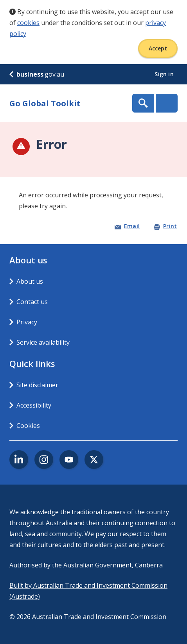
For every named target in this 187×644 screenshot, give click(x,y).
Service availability (43, 342)
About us (30, 281)
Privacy (27, 322)
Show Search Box (143, 103)
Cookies (28, 426)
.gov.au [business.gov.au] (37, 74)
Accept (158, 48)
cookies (28, 23)
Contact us (32, 302)
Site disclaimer (37, 385)
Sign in (165, 74)
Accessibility (34, 405)
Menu (167, 103)
